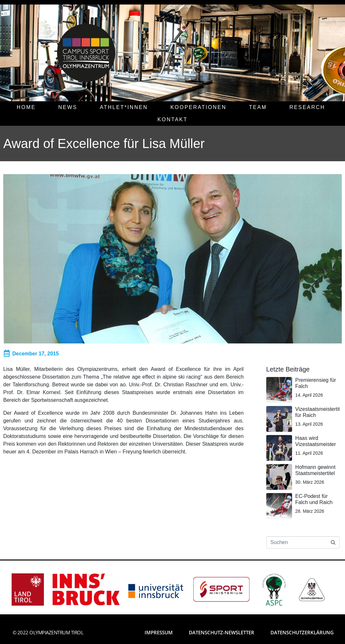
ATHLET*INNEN (124, 107)
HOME (26, 107)
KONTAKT (172, 119)
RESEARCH (307, 107)
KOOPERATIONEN (198, 107)
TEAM (258, 107)
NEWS (68, 107)
